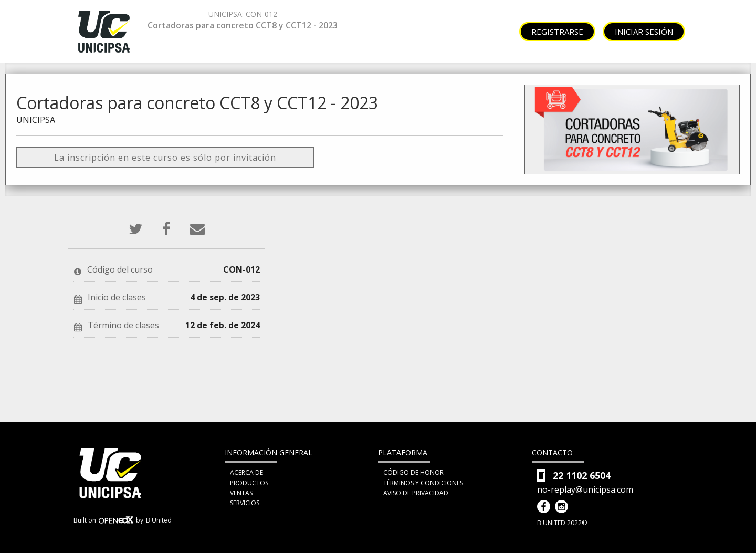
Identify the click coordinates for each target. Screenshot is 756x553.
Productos (249, 483)
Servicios (245, 503)
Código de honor (413, 472)
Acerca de (246, 472)
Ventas (241, 493)
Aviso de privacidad (416, 493)
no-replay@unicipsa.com (585, 490)
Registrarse (557, 32)
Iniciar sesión (644, 32)
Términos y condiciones (423, 483)
